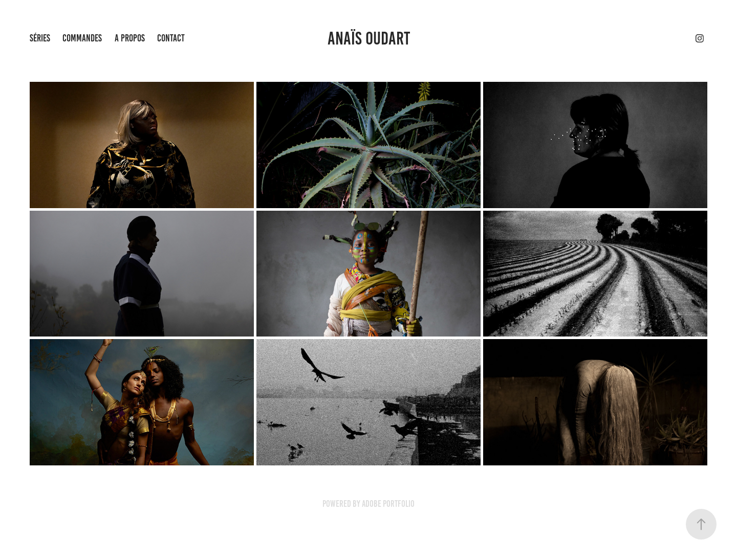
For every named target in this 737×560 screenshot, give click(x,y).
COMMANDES (82, 38)
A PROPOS (130, 38)
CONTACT (171, 38)
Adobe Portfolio (388, 504)
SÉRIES (40, 38)
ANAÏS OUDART (369, 38)
